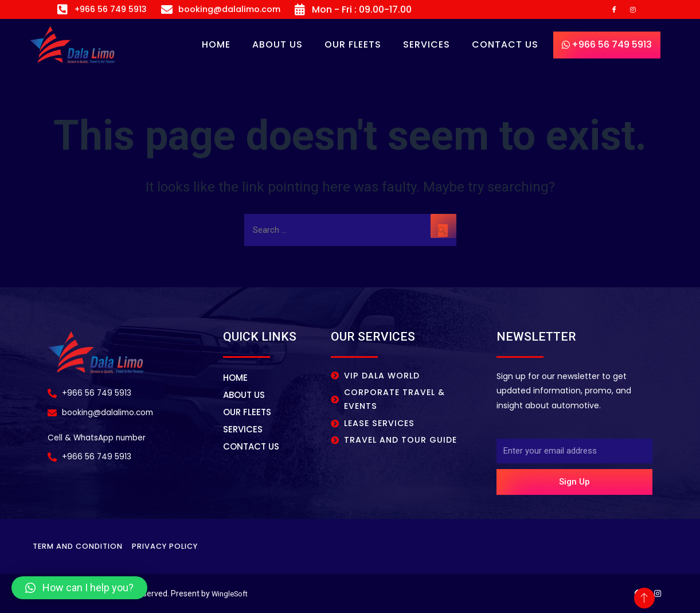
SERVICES (427, 48)
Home (216, 48)
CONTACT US (505, 48)
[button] (79, 588)
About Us (277, 48)
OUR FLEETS (353, 48)
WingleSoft (232, 594)
